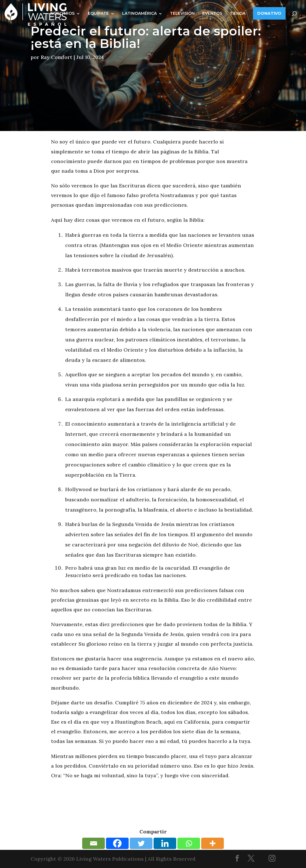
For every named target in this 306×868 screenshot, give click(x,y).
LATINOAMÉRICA (139, 13)
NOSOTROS (62, 13)
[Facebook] (117, 843)
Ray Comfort (57, 57)
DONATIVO (269, 13)
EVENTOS (212, 13)
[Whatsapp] (189, 843)
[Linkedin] (165, 843)
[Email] (93, 843)
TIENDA (238, 13)
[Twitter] (141, 843)
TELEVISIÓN (182, 13)
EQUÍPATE (98, 13)
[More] (212, 843)
